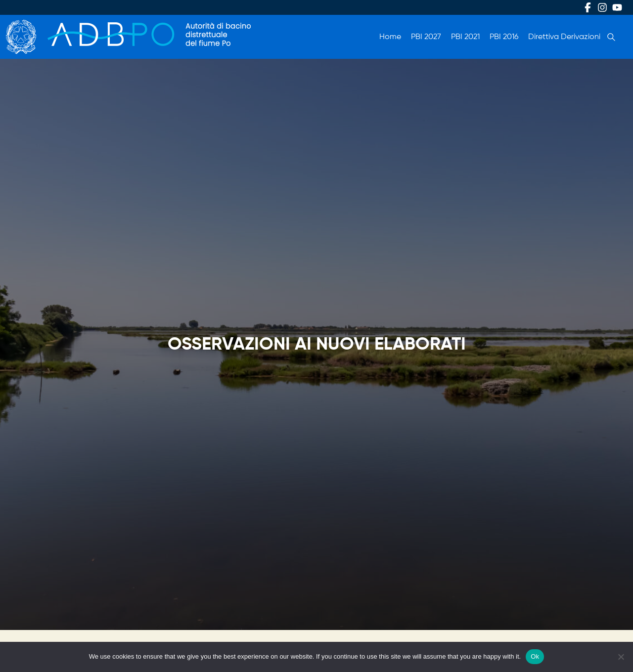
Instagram (602, 7)
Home (390, 37)
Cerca (611, 37)
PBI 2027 (426, 37)
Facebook (588, 7)
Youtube (617, 7)
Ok (535, 656)
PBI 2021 (465, 37)
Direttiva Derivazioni (564, 37)
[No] (621, 657)
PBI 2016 (504, 37)
